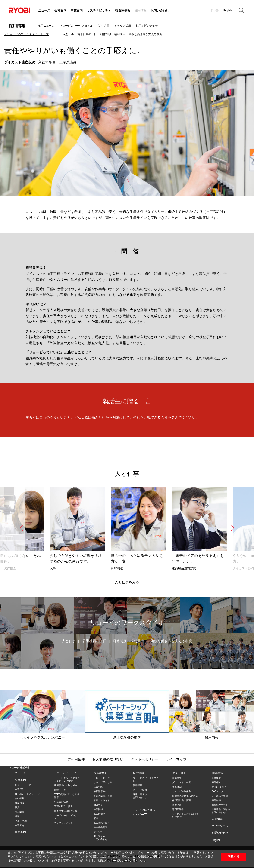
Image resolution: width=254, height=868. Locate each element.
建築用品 (217, 773)
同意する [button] (234, 857)
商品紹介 (216, 782)
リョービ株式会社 (20, 768)
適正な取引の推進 (127, 715)
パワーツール (220, 826)
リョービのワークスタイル (76, 26)
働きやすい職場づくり (66, 811)
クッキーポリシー (116, 861)
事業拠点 (177, 805)
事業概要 (177, 778)
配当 (96, 818)
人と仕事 (68, 34)
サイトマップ (176, 759)
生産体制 (177, 787)
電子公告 (98, 832)
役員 (17, 807)
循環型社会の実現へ (183, 800)
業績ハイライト (102, 800)
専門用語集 (178, 809)
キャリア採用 (122, 26)
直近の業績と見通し (104, 796)
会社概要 (19, 798)
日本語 (215, 11)
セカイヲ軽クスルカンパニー (42, 715)
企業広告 (19, 825)
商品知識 (216, 800)
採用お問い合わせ (147, 26)
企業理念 (19, 789)
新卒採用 (103, 26)
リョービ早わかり (103, 782)
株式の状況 (99, 814)
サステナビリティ (99, 11)
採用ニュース (46, 26)
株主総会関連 (100, 827)
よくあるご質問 (220, 796)
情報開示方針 (100, 791)
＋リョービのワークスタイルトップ (26, 34)
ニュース (44, 11)
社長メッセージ (23, 785)
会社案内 (60, 11)
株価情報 (98, 809)
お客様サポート (220, 805)
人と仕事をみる (127, 582)
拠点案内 (19, 812)
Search (241, 11)
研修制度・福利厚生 (113, 34)
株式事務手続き (102, 823)
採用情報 (141, 11)
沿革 (17, 816)
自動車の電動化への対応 (185, 796)
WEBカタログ (219, 787)
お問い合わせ (160, 11)
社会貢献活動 (61, 802)
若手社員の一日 (87, 34)
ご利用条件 (76, 759)
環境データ (60, 790)
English (228, 11)
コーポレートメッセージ (28, 794)
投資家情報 (123, 11)
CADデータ (218, 791)
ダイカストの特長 (182, 782)
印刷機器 (217, 819)
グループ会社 (22, 821)
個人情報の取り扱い (108, 759)
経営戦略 (98, 787)
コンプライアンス (63, 823)
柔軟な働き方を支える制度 (145, 34)
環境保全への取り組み (66, 785)
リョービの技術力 (182, 791)
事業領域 (19, 803)
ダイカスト (179, 773)
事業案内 (77, 11)
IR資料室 (98, 805)
